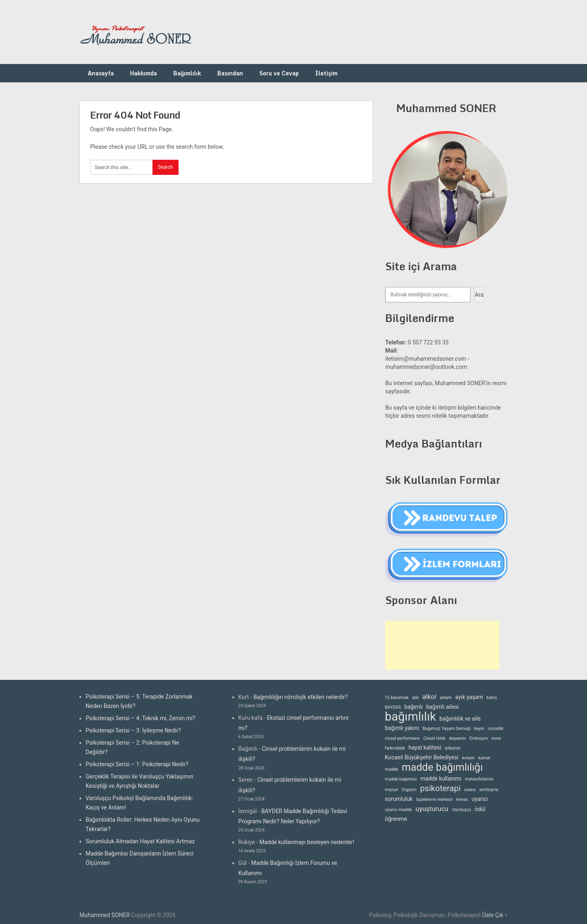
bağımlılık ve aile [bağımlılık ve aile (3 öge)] (460, 719)
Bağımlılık (187, 73)
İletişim (326, 73)
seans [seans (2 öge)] (470, 790)
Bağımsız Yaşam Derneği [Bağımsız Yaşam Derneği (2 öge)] (446, 729)
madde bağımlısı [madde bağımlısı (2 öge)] (401, 779)
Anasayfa (101, 73)
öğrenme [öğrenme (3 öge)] (396, 819)
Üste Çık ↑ (495, 915)
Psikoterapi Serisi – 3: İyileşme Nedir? (133, 730)
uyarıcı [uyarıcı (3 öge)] (480, 799)
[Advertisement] (442, 645)
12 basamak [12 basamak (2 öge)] (397, 698)
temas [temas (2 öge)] (462, 799)
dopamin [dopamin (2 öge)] (457, 738)
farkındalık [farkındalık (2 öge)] (395, 748)
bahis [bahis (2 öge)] (492, 698)
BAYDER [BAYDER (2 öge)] (393, 707)
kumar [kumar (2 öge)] (484, 758)
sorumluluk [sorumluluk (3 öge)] (399, 799)
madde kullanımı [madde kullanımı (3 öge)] (441, 778)
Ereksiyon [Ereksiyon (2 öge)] (479, 738)
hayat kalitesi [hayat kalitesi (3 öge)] (425, 748)
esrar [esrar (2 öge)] (497, 738)
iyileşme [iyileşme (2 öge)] (453, 748)
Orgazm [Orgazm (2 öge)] (409, 790)
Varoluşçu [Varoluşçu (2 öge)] (461, 810)
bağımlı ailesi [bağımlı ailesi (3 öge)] (442, 707)
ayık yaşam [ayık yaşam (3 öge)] (469, 697)
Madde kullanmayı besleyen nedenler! (307, 842)
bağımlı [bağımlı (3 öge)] (414, 707)
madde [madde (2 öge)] (392, 769)
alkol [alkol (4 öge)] (429, 697)
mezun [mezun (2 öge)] (391, 790)
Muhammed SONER (105, 915)
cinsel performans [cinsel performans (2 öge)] (402, 738)
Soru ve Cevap (279, 73)
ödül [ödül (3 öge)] (480, 809)
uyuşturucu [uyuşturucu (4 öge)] (432, 809)
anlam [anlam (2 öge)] (446, 698)
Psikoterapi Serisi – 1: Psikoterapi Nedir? (137, 764)
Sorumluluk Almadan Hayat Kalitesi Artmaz (140, 841)
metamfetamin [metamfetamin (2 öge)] (479, 779)
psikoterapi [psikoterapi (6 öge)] (440, 788)
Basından (230, 73)
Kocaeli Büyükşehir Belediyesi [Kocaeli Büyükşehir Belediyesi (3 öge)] (422, 757)
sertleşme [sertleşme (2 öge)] (489, 790)
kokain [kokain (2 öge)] (468, 758)
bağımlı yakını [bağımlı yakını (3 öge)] (402, 728)
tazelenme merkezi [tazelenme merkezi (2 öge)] (434, 799)
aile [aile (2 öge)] (416, 698)
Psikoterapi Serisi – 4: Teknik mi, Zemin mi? (140, 718)
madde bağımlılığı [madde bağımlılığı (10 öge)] (442, 767)
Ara (479, 295)
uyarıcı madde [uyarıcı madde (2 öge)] (398, 810)
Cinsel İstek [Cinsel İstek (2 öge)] (434, 738)
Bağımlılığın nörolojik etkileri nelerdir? (300, 697)
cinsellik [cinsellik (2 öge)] (495, 729)
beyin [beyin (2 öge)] (479, 729)
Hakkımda (143, 73)
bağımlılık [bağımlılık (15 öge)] (410, 717)
